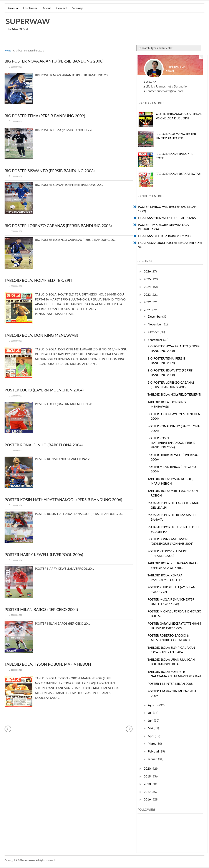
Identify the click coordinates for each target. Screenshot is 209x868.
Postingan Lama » (129, 729)
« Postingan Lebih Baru (8, 729)
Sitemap (78, 8)
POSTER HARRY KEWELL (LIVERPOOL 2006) (44, 554)
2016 (148, 799)
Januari (153, 759)
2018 (148, 784)
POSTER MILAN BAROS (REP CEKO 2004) (41, 609)
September (155, 340)
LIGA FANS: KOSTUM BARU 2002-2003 (165, 236)
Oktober (154, 332)
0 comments (15, 67)
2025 (148, 279)
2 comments (15, 176)
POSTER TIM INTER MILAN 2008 (170, 684)
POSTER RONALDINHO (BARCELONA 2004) (44, 445)
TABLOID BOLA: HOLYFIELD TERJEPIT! (39, 280)
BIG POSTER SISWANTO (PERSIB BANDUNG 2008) (50, 171)
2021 (148, 310)
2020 (148, 768)
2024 (148, 287)
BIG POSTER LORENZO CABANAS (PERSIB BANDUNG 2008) (58, 226)
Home (8, 50)
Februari (154, 751)
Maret (152, 743)
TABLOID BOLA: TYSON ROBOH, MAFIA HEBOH (48, 664)
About (47, 8)
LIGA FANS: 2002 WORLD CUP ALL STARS (167, 218)
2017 (148, 792)
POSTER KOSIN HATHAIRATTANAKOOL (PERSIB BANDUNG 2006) (63, 500)
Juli (150, 713)
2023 (148, 295)
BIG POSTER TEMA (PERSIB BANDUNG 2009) (45, 116)
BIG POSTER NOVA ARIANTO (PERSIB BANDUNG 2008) (54, 61)
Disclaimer (30, 8)
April (151, 736)
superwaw (28, 21)
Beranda (12, 8)
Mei (151, 728)
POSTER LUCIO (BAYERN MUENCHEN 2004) (44, 390)
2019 (148, 776)
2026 (148, 271)
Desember (155, 316)
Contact (62, 8)
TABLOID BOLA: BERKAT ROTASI (179, 174)
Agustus (153, 705)
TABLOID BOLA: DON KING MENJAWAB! (41, 335)
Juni (151, 720)
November (155, 324)
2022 (148, 302)
